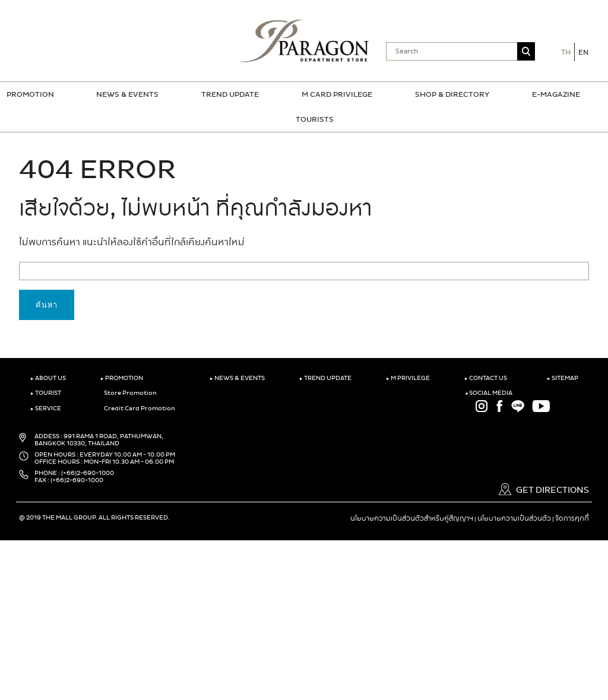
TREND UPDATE (230, 94)
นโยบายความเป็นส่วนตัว (514, 518)
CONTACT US (486, 378)
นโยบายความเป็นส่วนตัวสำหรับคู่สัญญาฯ (412, 518)
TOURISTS (315, 119)
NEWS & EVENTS (127, 94)
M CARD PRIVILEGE (337, 94)
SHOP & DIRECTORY (452, 94)
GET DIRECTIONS (544, 490)
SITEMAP (563, 378)
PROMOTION (30, 94)
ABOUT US (48, 378)
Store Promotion (129, 393)
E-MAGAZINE (556, 94)
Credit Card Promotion (138, 408)
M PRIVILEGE (408, 378)
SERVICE (46, 408)
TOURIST (46, 393)
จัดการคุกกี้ (572, 518)
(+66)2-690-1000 (88, 473)
